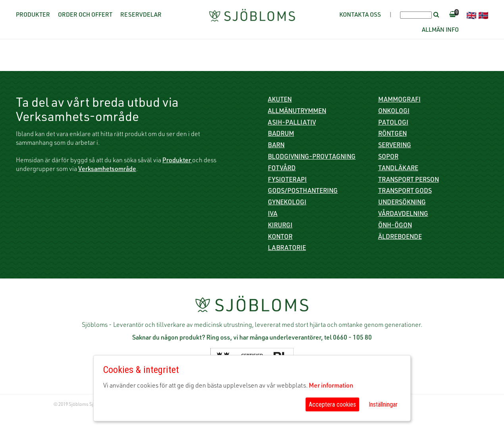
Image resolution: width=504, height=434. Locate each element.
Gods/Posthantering (303, 192)
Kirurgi (280, 226)
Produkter (33, 15)
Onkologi (394, 112)
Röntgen (392, 134)
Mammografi (399, 100)
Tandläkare (398, 169)
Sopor (388, 157)
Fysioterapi (287, 181)
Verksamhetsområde (107, 170)
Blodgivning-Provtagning (312, 157)
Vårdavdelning (403, 215)
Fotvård (282, 169)
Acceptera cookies (332, 404)
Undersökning (402, 203)
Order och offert (85, 15)
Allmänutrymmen (297, 112)
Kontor (280, 238)
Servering (395, 146)
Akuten (280, 100)
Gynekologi (287, 203)
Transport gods (405, 192)
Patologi (393, 123)
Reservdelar (141, 15)
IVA (273, 215)
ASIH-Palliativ (292, 123)
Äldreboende (400, 238)
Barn (276, 146)
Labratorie (287, 249)
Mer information (331, 386)
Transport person (409, 181)
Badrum (281, 134)
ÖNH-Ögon (395, 226)
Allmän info (440, 30)
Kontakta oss (360, 15)
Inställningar (383, 404)
